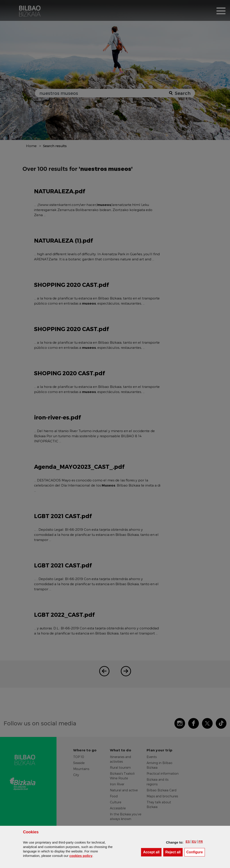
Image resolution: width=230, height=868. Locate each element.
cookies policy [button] (81, 856)
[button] (188, 842)
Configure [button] (196, 852)
